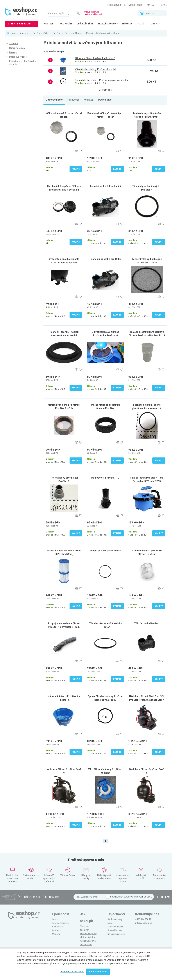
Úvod (13, 33)
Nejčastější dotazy (116, 934)
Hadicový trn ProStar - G (105, 478)
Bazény (57, 33)
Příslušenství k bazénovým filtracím (103, 33)
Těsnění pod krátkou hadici (105, 186)
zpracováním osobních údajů (138, 897)
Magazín (56, 934)
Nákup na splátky (88, 941)
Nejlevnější (73, 100)
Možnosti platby (88, 937)
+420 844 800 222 (144, 919)
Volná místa (58, 927)
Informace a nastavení (72, 972)
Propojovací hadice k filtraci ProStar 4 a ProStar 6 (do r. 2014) (64, 627)
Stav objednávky (115, 927)
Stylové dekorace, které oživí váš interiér (93, 13)
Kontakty (56, 930)
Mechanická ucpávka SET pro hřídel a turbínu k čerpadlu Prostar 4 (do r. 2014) (64, 190)
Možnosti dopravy (88, 934)
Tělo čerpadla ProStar (147, 623)
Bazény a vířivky (41, 33)
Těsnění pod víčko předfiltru (105, 259)
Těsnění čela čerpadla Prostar (105, 551)
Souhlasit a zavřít (98, 972)
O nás (55, 919)
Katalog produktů (60, 923)
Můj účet (151, 5)
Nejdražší (89, 100)
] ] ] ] (164, 5)
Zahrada (24, 33)
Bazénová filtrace (73, 33)
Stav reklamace (115, 930)
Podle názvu (105, 100)
